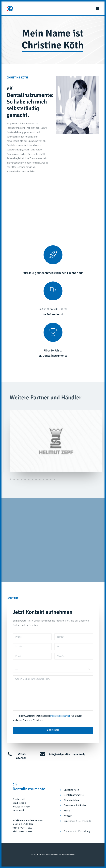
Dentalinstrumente (74, 795)
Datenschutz (85, 821)
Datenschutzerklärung (60, 716)
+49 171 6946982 (26, 824)
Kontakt (68, 816)
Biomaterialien (71, 800)
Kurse (67, 811)
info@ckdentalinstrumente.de (67, 754)
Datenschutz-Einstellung (77, 831)
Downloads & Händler (75, 805)
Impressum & (71, 821)
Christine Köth (71, 790)
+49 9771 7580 (26, 828)
